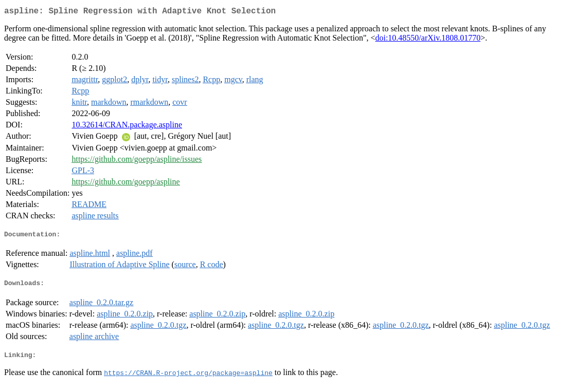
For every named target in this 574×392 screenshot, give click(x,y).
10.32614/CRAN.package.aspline (127, 127)
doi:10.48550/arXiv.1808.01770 (428, 40)
